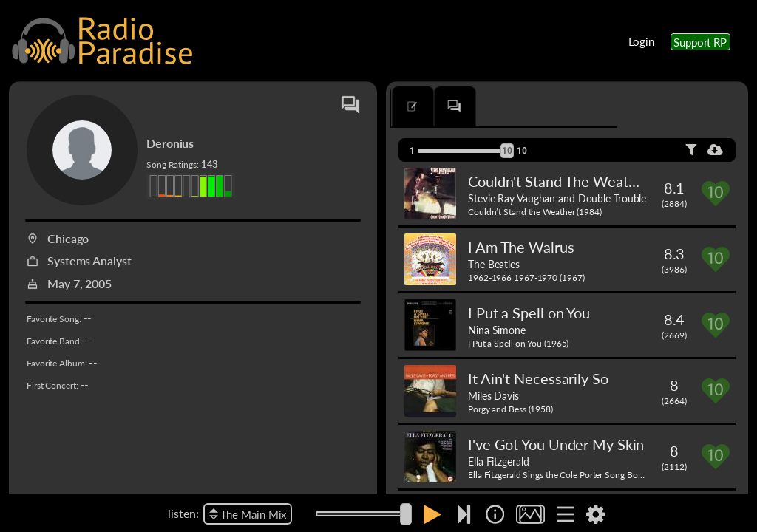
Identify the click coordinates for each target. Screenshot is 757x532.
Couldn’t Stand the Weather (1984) (535, 212)
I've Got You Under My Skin (556, 444)
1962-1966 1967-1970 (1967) (526, 277)
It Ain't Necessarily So (538, 378)
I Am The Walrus (521, 247)
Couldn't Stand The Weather (559, 181)
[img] (495, 514)
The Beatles (494, 264)
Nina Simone (497, 330)
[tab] (433, 106)
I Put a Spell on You (529, 313)
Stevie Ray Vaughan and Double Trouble (557, 198)
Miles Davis (493, 395)
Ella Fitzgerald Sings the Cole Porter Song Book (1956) (571, 475)
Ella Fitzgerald (499, 461)
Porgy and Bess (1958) (510, 409)
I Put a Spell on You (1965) (518, 343)
